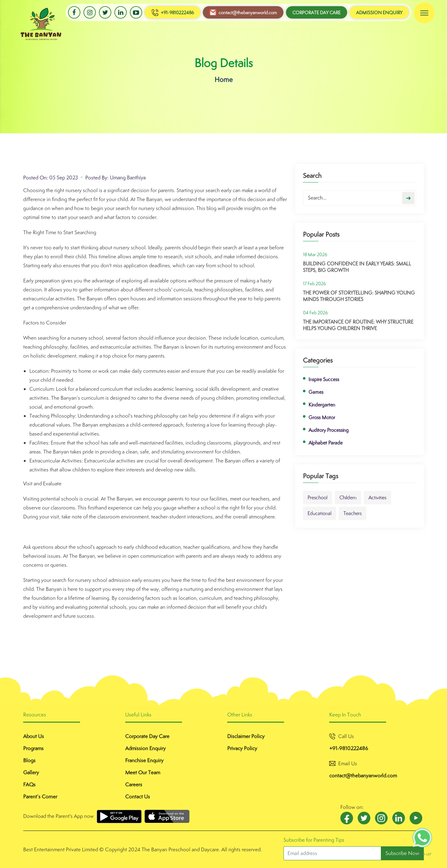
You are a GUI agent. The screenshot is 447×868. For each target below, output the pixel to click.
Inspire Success (324, 383)
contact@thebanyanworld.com (243, 12)
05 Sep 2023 (64, 181)
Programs (33, 748)
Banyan (27, 17)
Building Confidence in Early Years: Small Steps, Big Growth (357, 270)
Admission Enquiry (379, 13)
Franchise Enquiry (144, 760)
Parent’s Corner (40, 797)
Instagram (90, 12)
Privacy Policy (242, 748)
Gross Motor (322, 421)
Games (316, 395)
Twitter (105, 12)
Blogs (29, 760)
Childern (348, 501)
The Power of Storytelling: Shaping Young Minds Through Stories (359, 299)
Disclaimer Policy (246, 736)
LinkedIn (121, 12)
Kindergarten (322, 408)
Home (224, 79)
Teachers (353, 517)
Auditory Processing (329, 434)
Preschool (317, 501)
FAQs (29, 784)
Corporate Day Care (317, 13)
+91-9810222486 (172, 13)
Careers (134, 784)
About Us (34, 736)
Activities (377, 501)
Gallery (31, 772)
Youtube (136, 12)
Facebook (74, 12)
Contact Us (138, 797)
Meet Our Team (143, 772)
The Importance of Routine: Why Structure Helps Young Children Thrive (358, 329)
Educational (319, 517)
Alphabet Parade (326, 446)
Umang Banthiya (128, 181)
